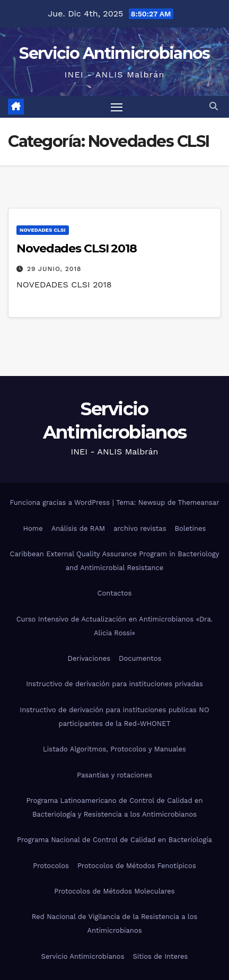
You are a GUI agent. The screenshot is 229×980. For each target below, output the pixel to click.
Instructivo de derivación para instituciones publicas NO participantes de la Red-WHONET (114, 717)
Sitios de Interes (161, 956)
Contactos (115, 593)
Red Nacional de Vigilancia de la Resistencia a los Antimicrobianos (115, 924)
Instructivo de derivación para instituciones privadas (114, 684)
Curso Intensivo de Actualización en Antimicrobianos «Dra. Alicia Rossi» (115, 626)
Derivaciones (89, 658)
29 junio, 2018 (54, 269)
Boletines (191, 528)
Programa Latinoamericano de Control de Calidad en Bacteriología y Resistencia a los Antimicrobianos (114, 807)
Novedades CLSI (43, 230)
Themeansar (199, 502)
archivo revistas (140, 528)
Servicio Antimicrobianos (114, 53)
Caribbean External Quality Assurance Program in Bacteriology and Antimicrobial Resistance (115, 561)
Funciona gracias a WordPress (61, 502)
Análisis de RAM (78, 528)
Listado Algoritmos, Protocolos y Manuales (114, 749)
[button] (214, 106)
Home (33, 528)
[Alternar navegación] (117, 107)
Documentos (140, 658)
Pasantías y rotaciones (114, 775)
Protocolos (51, 866)
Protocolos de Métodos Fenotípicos (137, 866)
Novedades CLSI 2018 (77, 248)
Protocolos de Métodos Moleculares (114, 891)
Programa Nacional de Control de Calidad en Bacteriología (114, 840)
